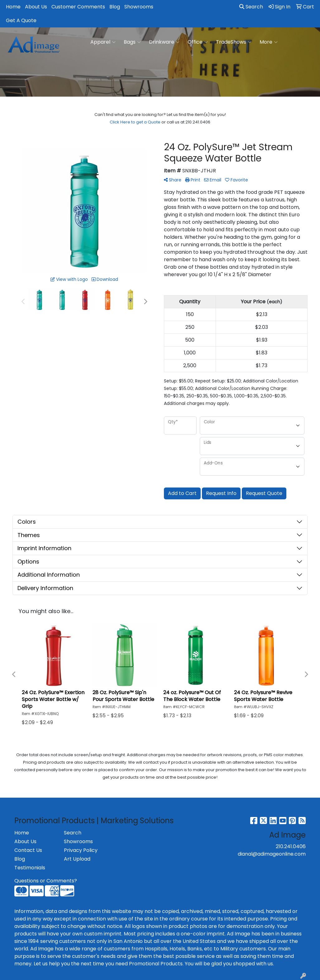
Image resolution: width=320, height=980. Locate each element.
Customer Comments (78, 7)
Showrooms (139, 7)
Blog (115, 7)
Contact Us (28, 850)
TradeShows (234, 42)
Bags (132, 42)
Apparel (103, 42)
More (269, 42)
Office (198, 42)
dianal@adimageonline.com (272, 854)
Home (13, 7)
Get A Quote (21, 20)
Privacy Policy (81, 850)
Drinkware (164, 42)
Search (251, 7)
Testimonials (30, 868)
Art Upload (77, 859)
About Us (36, 7)
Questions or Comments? (46, 881)
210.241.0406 (291, 846)
